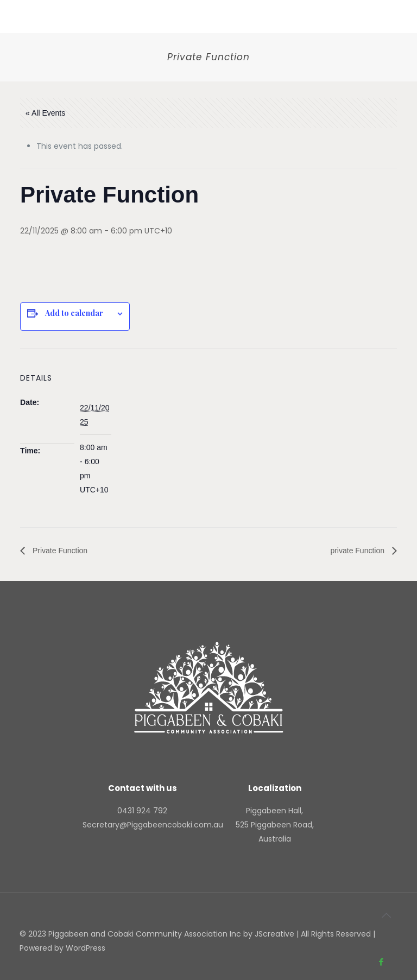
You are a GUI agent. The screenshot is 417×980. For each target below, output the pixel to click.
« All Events (45, 113)
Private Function (59, 551)
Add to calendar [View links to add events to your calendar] (74, 313)
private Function (358, 551)
